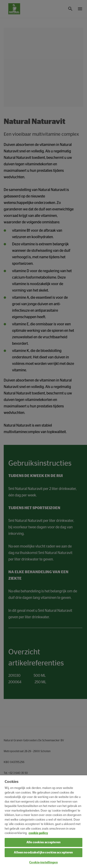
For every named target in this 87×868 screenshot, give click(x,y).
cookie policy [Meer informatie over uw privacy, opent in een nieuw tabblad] (38, 833)
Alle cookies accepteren (43, 842)
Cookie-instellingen (43, 863)
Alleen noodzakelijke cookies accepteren (43, 853)
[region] (43, 822)
